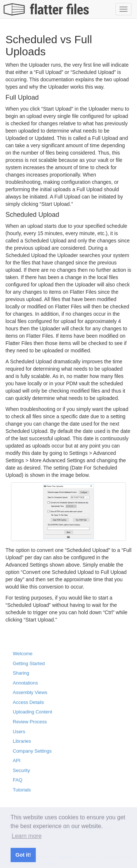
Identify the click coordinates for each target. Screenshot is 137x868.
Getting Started (29, 663)
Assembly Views (30, 692)
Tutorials (22, 790)
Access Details (28, 702)
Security (21, 770)
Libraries (22, 741)
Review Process (30, 722)
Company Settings (32, 751)
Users (19, 732)
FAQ (18, 780)
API (17, 761)
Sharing (21, 673)
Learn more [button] (27, 836)
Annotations (25, 683)
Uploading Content (33, 712)
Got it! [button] (23, 855)
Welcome (23, 654)
